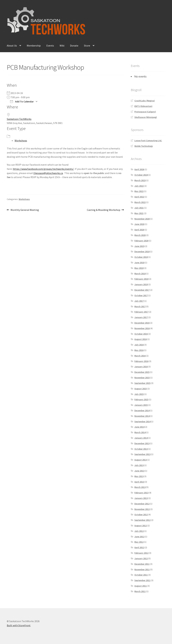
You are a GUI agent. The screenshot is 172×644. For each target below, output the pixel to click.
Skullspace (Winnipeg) (146, 117)
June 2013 (139, 471)
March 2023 (140, 180)
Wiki (62, 46)
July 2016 (139, 345)
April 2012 (139, 547)
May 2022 (139, 191)
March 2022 (140, 202)
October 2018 (141, 257)
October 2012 (141, 515)
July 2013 (139, 465)
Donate (74, 46)
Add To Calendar (22, 101)
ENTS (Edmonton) (143, 106)
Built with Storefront (19, 625)
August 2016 (141, 339)
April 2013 (139, 482)
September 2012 (142, 520)
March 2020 (140, 235)
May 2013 (139, 476)
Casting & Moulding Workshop (104, 210)
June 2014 (139, 427)
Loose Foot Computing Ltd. (148, 141)
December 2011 (142, 564)
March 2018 (140, 274)
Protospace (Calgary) (145, 112)
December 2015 (142, 372)
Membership (34, 46)
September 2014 (142, 422)
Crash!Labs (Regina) (145, 101)
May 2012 (139, 542)
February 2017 (141, 312)
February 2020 (141, 241)
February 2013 (141, 493)
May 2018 (139, 268)
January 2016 (141, 367)
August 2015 (141, 389)
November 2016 (142, 328)
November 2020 (142, 219)
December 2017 (142, 290)
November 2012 (142, 509)
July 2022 (139, 186)
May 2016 (139, 350)
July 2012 (139, 531)
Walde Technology (144, 146)
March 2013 (140, 487)
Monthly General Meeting (25, 210)
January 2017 (141, 317)
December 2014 (142, 410)
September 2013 (142, 454)
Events (50, 46)
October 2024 (141, 175)
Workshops (21, 141)
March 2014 (140, 432)
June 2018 (139, 263)
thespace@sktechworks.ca (48, 173)
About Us (12, 46)
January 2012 (141, 558)
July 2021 (139, 208)
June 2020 (139, 224)
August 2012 (141, 526)
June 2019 (139, 246)
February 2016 (141, 361)
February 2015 (141, 399)
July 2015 (139, 394)
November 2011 (142, 569)
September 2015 (142, 383)
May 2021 (139, 213)
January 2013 (141, 498)
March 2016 (140, 356)
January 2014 (141, 438)
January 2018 (141, 284)
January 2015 (141, 405)
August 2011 (141, 586)
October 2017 (141, 295)
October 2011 (141, 575)
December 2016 (142, 323)
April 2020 (139, 230)
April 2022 (139, 197)
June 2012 (139, 537)
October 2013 (141, 449)
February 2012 (141, 553)
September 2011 (142, 580)
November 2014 (142, 416)
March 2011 (140, 591)
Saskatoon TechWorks (19, 119)
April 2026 (139, 169)
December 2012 (142, 504)
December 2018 (142, 252)
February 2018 (141, 279)
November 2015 (142, 378)
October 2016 (141, 334)
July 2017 (139, 301)
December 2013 (142, 443)
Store (87, 46)
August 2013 (141, 460)
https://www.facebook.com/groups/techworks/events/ (43, 169)
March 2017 (140, 306)
